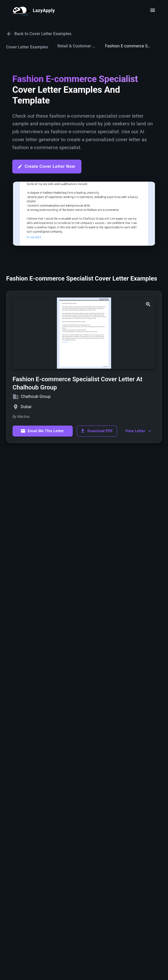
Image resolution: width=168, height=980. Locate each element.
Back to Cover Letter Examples (39, 34)
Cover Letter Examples (27, 47)
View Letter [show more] (139, 431)
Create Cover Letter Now (46, 166)
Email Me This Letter (42, 431)
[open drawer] (153, 10)
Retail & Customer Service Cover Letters (77, 46)
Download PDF (96, 431)
